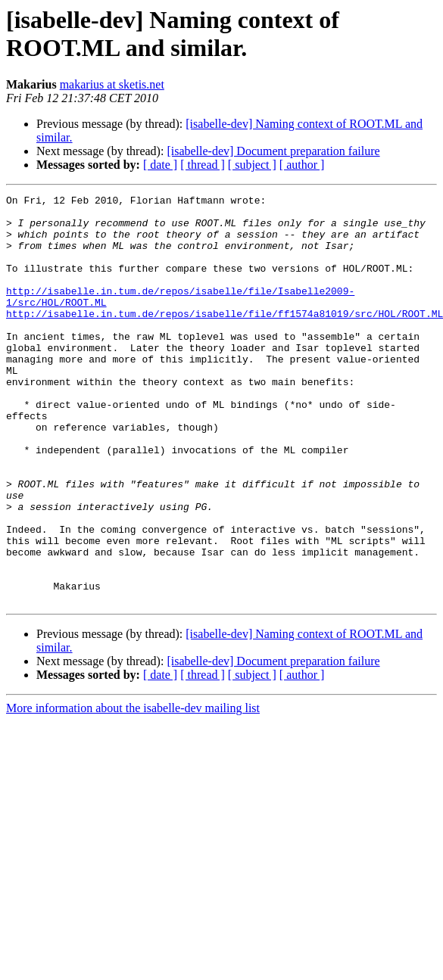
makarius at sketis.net (112, 84)
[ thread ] (203, 165)
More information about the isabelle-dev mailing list (133, 790)
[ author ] (302, 165)
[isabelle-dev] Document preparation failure (273, 151)
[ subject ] (252, 165)
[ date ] (160, 165)
